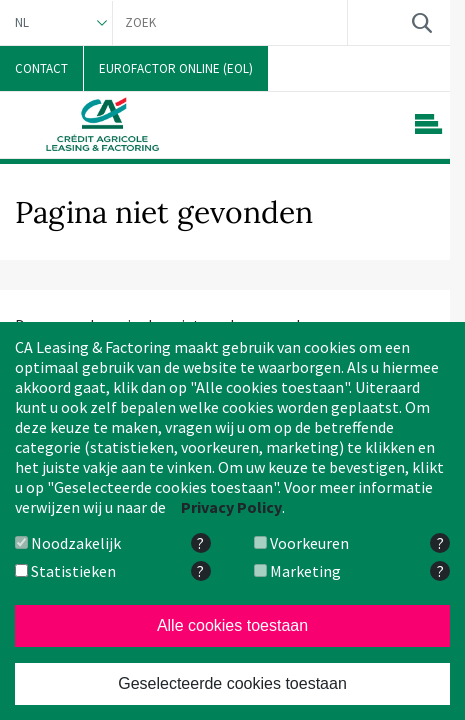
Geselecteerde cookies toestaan (232, 683)
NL (22, 22)
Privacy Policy (231, 507)
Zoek (421, 22)
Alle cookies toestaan (232, 625)
